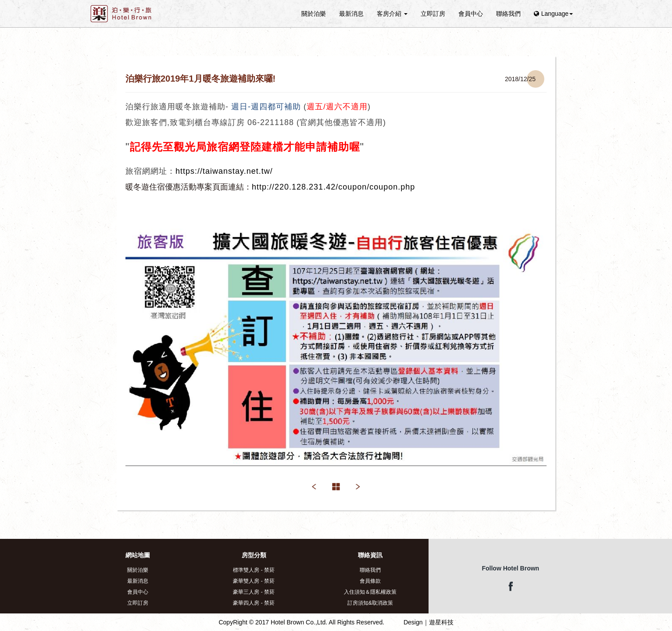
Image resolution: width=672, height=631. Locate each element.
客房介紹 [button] (392, 14)
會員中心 (471, 14)
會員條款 (370, 581)
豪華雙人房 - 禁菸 (254, 581)
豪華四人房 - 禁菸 (254, 603)
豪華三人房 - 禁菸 (254, 592)
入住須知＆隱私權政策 (370, 592)
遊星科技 (441, 622)
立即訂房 (433, 14)
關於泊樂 (314, 14)
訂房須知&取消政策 (370, 603)
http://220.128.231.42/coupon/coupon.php (333, 187)
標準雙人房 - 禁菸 (254, 570)
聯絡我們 (508, 14)
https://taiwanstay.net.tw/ (224, 171)
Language (553, 14)
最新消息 (351, 14)
